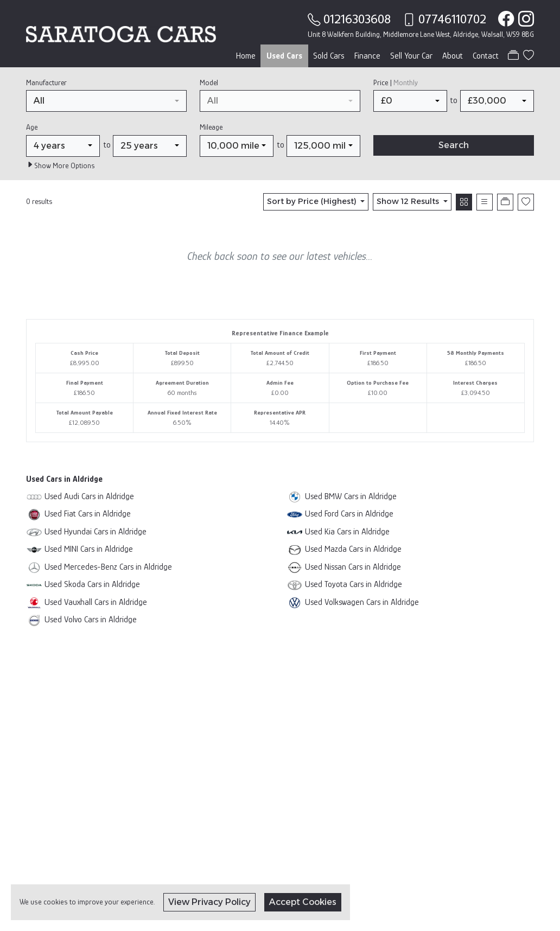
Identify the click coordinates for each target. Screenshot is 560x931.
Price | (396, 82)
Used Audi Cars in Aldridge (89, 496)
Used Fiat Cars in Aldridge (88, 514)
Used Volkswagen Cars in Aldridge (362, 602)
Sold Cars (329, 56)
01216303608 (357, 19)
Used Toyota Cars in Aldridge (354, 584)
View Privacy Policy (209, 902)
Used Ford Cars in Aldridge (349, 514)
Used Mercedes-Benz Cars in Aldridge (108, 567)
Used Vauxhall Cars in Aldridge (96, 602)
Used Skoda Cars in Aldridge (92, 584)
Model (209, 82)
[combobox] (106, 101)
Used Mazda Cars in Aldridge (353, 549)
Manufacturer (46, 82)
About (453, 56)
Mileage (211, 127)
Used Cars (284, 56)
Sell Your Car (411, 56)
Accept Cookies (303, 902)
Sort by (313, 201)
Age (32, 127)
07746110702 (452, 19)
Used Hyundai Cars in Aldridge (96, 531)
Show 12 (409, 201)
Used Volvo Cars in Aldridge (91, 619)
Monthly (406, 82)
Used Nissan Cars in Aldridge (353, 567)
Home (246, 56)
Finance (367, 56)
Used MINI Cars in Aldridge (89, 549)
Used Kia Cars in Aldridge (347, 531)
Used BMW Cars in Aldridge (351, 496)
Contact (486, 56)
